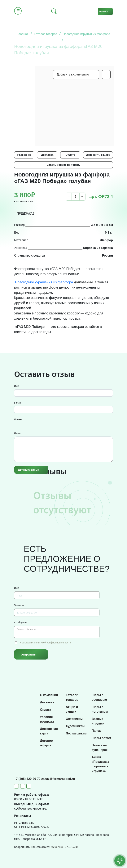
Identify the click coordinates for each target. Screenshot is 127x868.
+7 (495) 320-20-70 (28, 779)
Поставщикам (76, 733)
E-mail (18, 403)
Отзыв (18, 433)
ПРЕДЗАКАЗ (26, 214)
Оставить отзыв (29, 470)
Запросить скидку (98, 155)
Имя (17, 386)
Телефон (19, 605)
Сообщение (21, 622)
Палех (96, 731)
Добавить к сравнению (73, 74)
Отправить (28, 654)
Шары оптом (101, 738)
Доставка (47, 155)
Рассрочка (24, 155)
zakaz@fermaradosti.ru (58, 779)
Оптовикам (74, 719)
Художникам (75, 726)
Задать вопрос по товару (63, 165)
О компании (49, 695)
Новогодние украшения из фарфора (44, 282)
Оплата (70, 155)
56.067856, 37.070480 (64, 847)
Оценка (18, 419)
